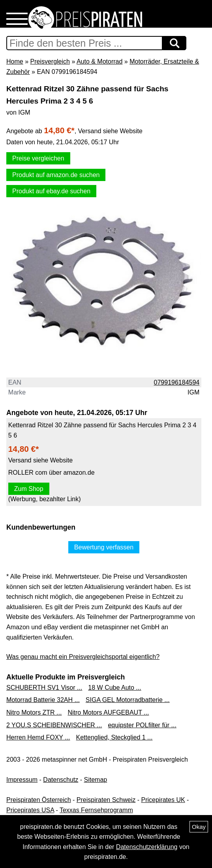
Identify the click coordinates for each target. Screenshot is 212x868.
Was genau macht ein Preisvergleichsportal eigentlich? (83, 657)
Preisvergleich (50, 61)
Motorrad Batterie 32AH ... (43, 700)
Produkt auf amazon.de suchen (56, 175)
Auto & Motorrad (100, 61)
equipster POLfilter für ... (142, 725)
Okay (199, 827)
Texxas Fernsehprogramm (96, 810)
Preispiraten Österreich (39, 800)
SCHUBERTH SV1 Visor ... (44, 688)
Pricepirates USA (30, 810)
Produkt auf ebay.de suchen (51, 191)
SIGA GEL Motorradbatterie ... (128, 700)
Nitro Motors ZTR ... (34, 712)
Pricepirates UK (163, 800)
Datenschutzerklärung (147, 847)
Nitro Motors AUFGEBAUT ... (108, 712)
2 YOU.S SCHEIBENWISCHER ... (54, 725)
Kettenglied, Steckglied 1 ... (114, 737)
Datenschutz (61, 780)
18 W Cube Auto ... (114, 688)
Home (15, 61)
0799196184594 (177, 382)
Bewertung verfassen (104, 547)
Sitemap (96, 780)
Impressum (22, 780)
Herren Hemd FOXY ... (38, 737)
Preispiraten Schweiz (106, 800)
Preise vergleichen (38, 158)
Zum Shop (29, 489)
